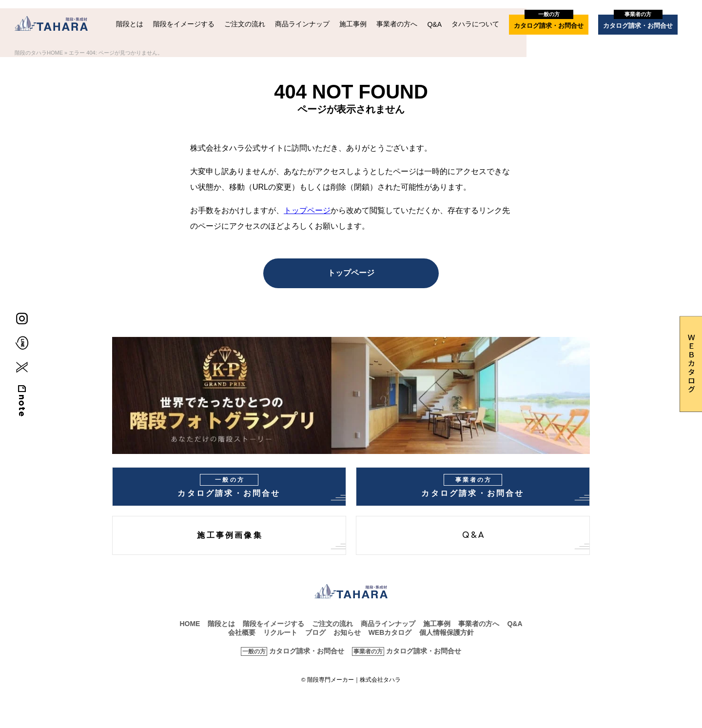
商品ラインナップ (302, 24)
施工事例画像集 (230, 535)
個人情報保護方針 (447, 632)
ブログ (315, 632)
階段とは (130, 24)
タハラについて (475, 24)
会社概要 (242, 632)
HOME (190, 624)
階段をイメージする (184, 24)
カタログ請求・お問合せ (549, 22)
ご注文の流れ (245, 24)
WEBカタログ (390, 632)
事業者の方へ (397, 24)
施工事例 (353, 24)
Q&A (434, 24)
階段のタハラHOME (39, 53)
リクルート (280, 632)
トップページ (307, 210)
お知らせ (347, 632)
